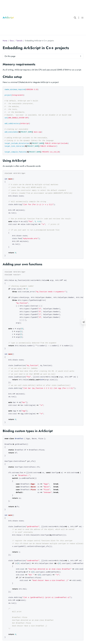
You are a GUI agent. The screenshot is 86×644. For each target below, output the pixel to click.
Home (5, 41)
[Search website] (75, 18)
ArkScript (8, 17)
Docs (12, 41)
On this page (10, 56)
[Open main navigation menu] (82, 18)
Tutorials (19, 41)
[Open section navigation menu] (79, 18)
